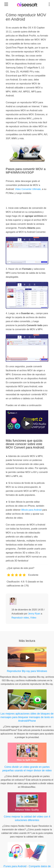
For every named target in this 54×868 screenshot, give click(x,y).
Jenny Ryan (34, 614)
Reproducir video (20, 618)
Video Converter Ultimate (28, 189)
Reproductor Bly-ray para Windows (27, 671)
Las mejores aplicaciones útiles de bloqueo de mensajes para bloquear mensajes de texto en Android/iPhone (27, 717)
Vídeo (33, 618)
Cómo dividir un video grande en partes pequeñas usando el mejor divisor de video (27, 769)
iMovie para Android (31, 510)
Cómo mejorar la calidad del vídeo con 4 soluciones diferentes (27, 818)
